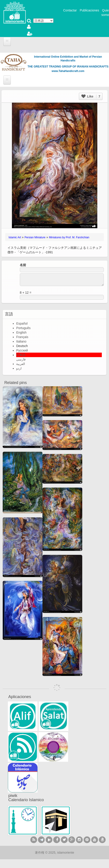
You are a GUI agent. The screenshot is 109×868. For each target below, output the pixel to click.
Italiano (21, 341)
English (21, 332)
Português (23, 328)
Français (22, 337)
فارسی (21, 359)
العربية (21, 364)
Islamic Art (15, 237)
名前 (23, 265)
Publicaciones (89, 10)
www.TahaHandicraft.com (68, 71)
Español (22, 323)
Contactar (70, 10)
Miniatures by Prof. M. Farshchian (69, 237)
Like (91, 96)
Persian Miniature (35, 237)
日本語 (21, 355)
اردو (19, 368)
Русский (22, 350)
